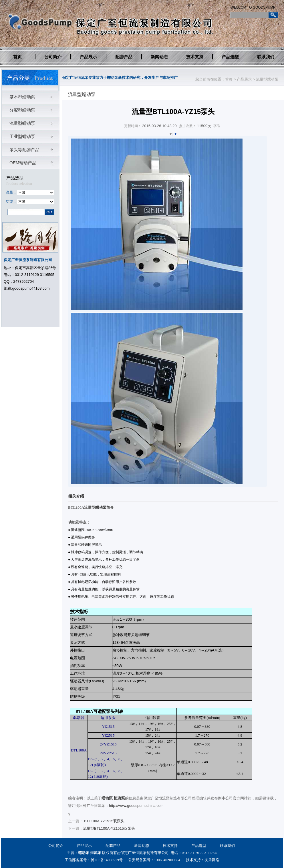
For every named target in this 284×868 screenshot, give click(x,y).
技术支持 (195, 57)
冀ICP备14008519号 (107, 860)
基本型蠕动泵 (22, 97)
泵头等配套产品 (24, 150)
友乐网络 (212, 860)
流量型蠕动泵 (267, 79)
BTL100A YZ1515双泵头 (104, 821)
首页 (17, 57)
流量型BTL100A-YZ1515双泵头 (109, 828)
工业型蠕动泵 (22, 136)
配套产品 (124, 57)
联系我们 (266, 57)
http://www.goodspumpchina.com (136, 806)
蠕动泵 (101, 507)
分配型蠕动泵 (22, 110)
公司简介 (53, 57)
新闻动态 (159, 57)
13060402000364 (167, 860)
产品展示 (88, 57)
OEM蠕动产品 (23, 163)
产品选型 (230, 57)
